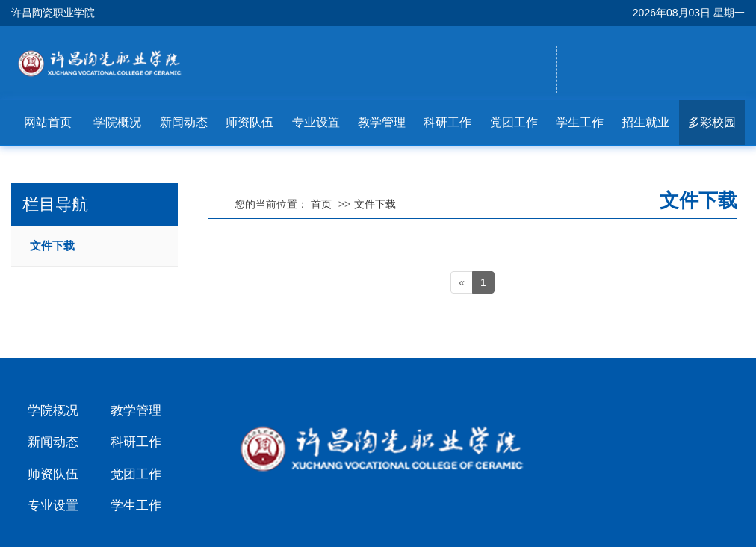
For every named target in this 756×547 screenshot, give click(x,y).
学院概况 (117, 122)
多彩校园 (712, 122)
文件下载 (52, 246)
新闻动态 (184, 122)
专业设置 (316, 122)
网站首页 (48, 122)
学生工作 (580, 122)
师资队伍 (250, 122)
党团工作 (514, 122)
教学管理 (382, 122)
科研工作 (447, 122)
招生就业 (645, 122)
